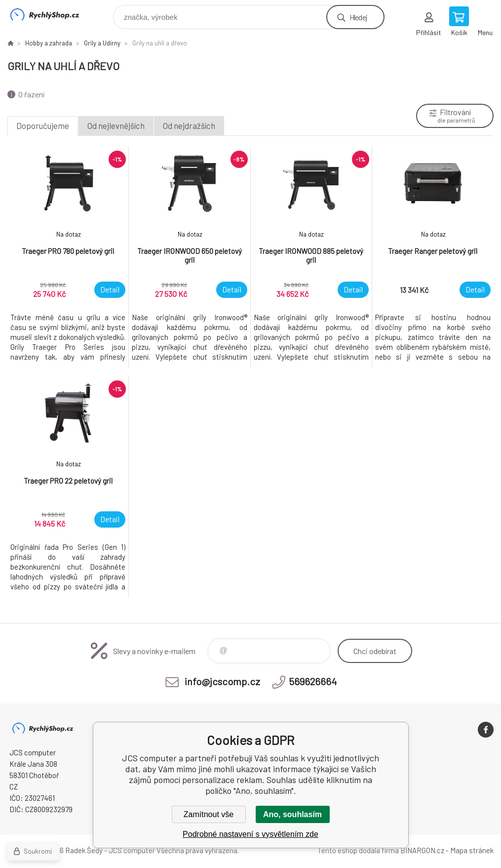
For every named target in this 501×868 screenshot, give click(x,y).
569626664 (313, 681)
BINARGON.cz (422, 850)
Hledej (358, 17)
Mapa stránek (472, 850)
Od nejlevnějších (116, 125)
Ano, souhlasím (292, 814)
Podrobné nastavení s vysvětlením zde (250, 834)
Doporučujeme (43, 125)
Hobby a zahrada (49, 43)
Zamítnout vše (209, 814)
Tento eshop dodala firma (358, 850)
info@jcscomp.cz (222, 681)
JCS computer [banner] (51, 15)
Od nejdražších (189, 125)
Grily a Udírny (102, 43)
